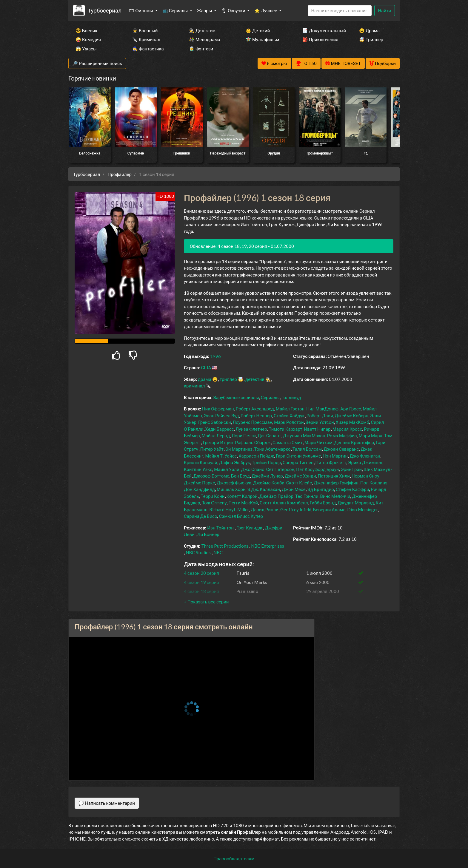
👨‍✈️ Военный (145, 30)
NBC (218, 552)
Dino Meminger (362, 509)
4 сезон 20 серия (201, 573)
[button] (206, 602)
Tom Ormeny (214, 503)
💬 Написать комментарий (107, 803)
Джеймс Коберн (352, 416)
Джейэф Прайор (276, 496)
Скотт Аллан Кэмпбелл (284, 503)
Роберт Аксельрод (255, 409)
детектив (255, 379)
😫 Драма (369, 30)
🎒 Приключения (320, 39)
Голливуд (291, 397)
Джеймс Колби (269, 483)
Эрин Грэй (351, 469)
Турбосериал (105, 10)
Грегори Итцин (218, 442)
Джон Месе (294, 489)
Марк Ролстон (289, 422)
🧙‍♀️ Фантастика (148, 49)
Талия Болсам (307, 449)
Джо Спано (253, 469)
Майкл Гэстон (290, 409)
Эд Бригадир (321, 489)
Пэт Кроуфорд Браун (317, 469)
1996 (215, 356)
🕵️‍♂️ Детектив (202, 30)
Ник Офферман (218, 409)
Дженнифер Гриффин (336, 483)
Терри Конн (213, 496)
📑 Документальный (323, 30)
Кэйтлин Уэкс (198, 469)
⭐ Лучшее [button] (266, 10)
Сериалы (270, 397)
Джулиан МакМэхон (304, 435)
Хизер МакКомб (352, 422)
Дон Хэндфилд (199, 489)
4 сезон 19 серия (201, 582)
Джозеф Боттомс (211, 476)
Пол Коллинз (374, 483)
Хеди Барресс (220, 429)
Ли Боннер (208, 534)
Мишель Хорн (231, 489)
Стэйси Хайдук (289, 416)
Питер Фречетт (331, 462)
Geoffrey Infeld (296, 509)
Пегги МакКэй (243, 503)
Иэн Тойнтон (220, 528)
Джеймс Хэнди (300, 476)
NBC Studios (198, 552)
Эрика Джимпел (365, 462)
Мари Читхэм (318, 442)
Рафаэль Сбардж (253, 442)
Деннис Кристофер (354, 442)
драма (205, 379)
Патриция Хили (334, 476)
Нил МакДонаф (322, 409)
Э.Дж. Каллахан (263, 489)
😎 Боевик (86, 30)
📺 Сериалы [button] (176, 10)
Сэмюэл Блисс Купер (241, 516)
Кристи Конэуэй (201, 462)
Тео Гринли (307, 496)
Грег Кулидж (249, 528)
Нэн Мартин (335, 456)
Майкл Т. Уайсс (221, 456)
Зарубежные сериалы (236, 397)
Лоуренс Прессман (253, 422)
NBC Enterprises (268, 546)
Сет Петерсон (280, 469)
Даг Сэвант (269, 435)
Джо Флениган (365, 456)
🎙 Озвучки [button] (234, 10)
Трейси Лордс (266, 462)
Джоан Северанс (341, 449)
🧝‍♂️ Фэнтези (201, 49)
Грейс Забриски (215, 422)
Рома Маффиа (342, 435)
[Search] (340, 11)
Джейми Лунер (267, 476)
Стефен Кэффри (352, 489)
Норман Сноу (365, 476)
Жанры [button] (205, 10)
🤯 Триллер (371, 39)
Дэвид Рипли (265, 509)
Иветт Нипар (317, 429)
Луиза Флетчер (251, 429)
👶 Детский (258, 30)
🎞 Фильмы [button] (141, 10)
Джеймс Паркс (199, 483)
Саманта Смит (288, 442)
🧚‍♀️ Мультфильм (262, 39)
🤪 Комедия (88, 39)
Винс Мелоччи (335, 496)
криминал (194, 386)
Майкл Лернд (216, 435)
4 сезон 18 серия (201, 591)
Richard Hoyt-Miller (229, 509)
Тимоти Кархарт (286, 429)
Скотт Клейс (299, 483)
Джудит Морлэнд (356, 503)
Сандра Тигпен (298, 462)
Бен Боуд (240, 476)
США (206, 367)
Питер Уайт (212, 449)
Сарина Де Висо (200, 516)
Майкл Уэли (227, 469)
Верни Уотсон (320, 422)
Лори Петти (244, 435)
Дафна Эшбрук (235, 462)
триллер (228, 379)
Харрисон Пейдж (256, 456)
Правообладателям (234, 858)
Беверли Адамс (329, 509)
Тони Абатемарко (273, 449)
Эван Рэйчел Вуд (221, 416)
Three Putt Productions (225, 546)
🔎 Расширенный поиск (97, 63)
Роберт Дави (320, 416)
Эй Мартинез (239, 449)
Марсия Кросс (347, 429)
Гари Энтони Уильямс (298, 456)
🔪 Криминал (146, 39)
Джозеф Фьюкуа (234, 483)
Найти (385, 10)
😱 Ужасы (86, 49)
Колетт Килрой (242, 496)
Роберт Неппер (256, 416)
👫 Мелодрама (205, 39)
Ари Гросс (351, 409)
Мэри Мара (371, 435)
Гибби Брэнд (323, 503)
